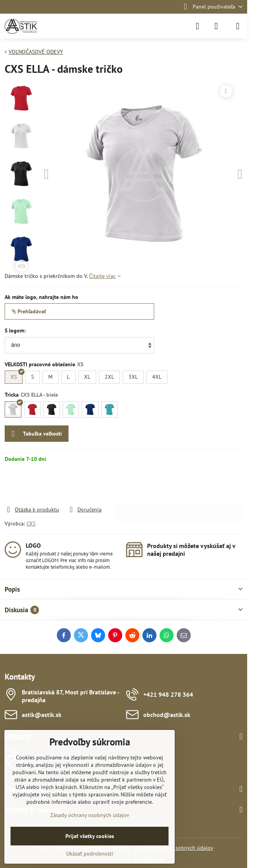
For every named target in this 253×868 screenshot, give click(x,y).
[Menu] (238, 26)
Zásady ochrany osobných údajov (90, 815)
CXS (31, 524)
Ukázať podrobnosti (90, 854)
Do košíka (179, 484)
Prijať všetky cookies (90, 836)
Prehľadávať (29, 311)
